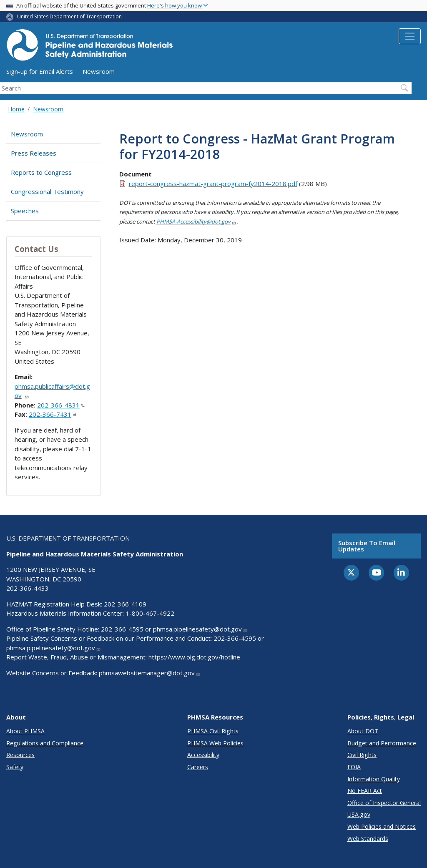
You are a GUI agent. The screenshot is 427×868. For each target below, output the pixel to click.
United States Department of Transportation (69, 16)
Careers (198, 767)
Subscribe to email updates (367, 546)
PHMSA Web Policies (215, 743)
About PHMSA (25, 731)
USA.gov (359, 814)
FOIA (354, 767)
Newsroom (99, 71)
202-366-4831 (61, 405)
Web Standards (368, 839)
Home (16, 109)
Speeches (25, 211)
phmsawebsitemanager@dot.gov (150, 673)
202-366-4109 (125, 604)
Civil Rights (362, 755)
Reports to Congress (41, 172)
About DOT (363, 731)
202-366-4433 (28, 588)
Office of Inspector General (384, 803)
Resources (20, 755)
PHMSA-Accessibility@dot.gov (196, 221)
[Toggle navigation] (410, 36)
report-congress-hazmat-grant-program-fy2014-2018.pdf (213, 184)
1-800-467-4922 (150, 613)
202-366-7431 (53, 414)
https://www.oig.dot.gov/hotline (194, 657)
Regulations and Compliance (45, 743)
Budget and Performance (382, 743)
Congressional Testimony (47, 191)
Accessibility (203, 755)
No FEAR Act (365, 791)
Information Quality (374, 779)
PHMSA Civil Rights (213, 731)
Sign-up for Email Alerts (40, 71)
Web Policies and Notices (382, 826)
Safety (15, 767)
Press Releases (34, 153)
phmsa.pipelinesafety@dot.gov (200, 629)
